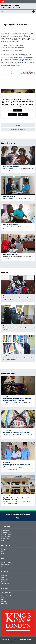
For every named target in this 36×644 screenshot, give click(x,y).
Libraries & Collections (6, 563)
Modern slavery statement (26, 639)
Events (3, 578)
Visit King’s (4, 582)
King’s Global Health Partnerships (11, 5)
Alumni (3, 554)
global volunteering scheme (24, 61)
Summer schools (5, 539)
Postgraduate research (7, 535)
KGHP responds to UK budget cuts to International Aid (16, 432)
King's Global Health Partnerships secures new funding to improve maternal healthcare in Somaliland (17, 400)
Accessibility (4, 642)
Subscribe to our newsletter (18, 129)
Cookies (11, 642)
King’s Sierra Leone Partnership (11, 225)
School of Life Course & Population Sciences (11, 7)
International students (6, 537)
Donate (18, 125)
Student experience (6, 541)
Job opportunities (5, 584)
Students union (5, 580)
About (4, 296)
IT (2, 567)
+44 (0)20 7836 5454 (6, 593)
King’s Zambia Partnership (9, 196)
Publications (6, 356)
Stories (4, 326)
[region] (18, 106)
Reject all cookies (13, 114)
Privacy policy (15, 639)
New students (4, 550)
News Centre (4, 576)
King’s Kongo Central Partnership (11, 166)
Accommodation (5, 565)
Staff (2, 552)
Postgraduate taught (6, 533)
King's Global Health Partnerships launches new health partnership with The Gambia (16, 499)
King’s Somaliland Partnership (10, 255)
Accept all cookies (23, 114)
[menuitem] (18, 531)
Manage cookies (18, 110)
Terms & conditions (6, 639)
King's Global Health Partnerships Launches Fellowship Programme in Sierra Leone (16, 465)
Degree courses (5, 531)
